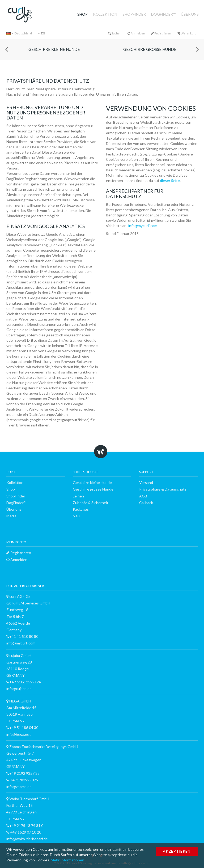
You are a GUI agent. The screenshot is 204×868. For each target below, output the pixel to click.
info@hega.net (19, 734)
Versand (146, 482)
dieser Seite (170, 181)
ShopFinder (134, 14)
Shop (82, 14)
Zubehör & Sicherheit (91, 503)
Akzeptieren (177, 851)
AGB (143, 496)
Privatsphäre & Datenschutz (163, 489)
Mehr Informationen (67, 860)
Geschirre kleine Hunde (54, 49)
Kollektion (105, 14)
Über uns (190, 14)
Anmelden (136, 33)
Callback (146, 503)
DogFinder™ (163, 14)
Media (11, 516)
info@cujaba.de (19, 689)
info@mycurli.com (143, 226)
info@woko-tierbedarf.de (27, 839)
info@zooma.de (19, 787)
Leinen (78, 496)
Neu (76, 516)
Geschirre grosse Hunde (150, 49)
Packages (81, 509)
